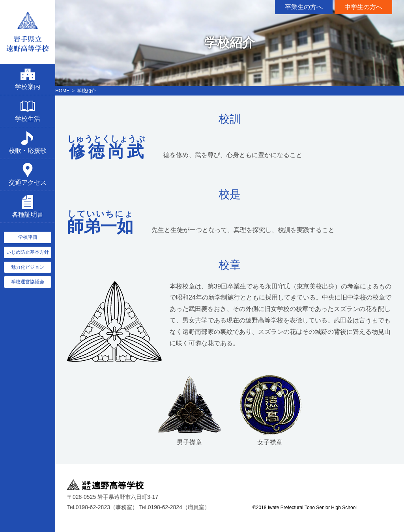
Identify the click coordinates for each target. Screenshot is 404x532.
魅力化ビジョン (28, 267)
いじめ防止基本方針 (28, 252)
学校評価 (28, 237)
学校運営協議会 (28, 282)
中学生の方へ (363, 7)
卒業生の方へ (304, 7)
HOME (62, 91)
